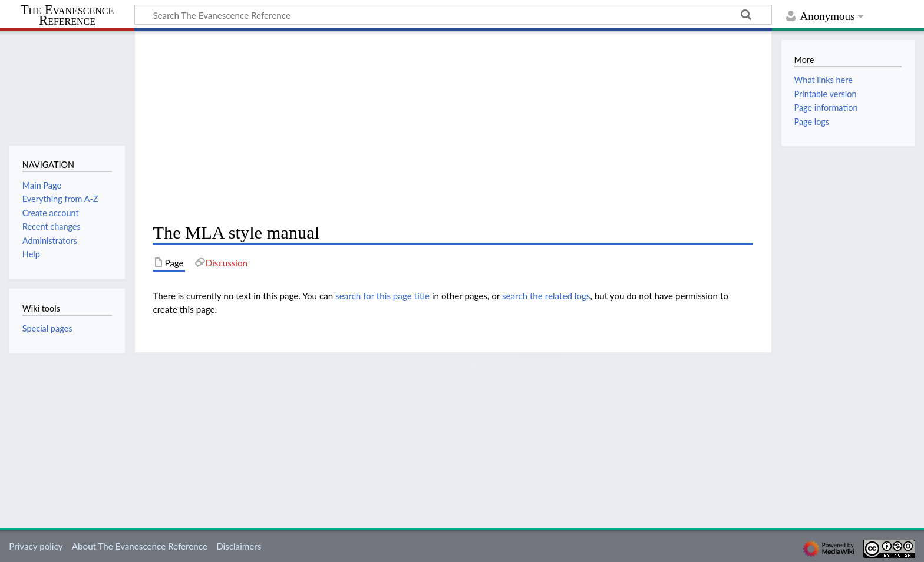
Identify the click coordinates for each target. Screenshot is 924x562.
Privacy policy (36, 546)
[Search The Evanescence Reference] (453, 15)
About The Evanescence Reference (140, 546)
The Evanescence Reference (67, 16)
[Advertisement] (453, 127)
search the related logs (546, 296)
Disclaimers (239, 546)
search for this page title (382, 296)
